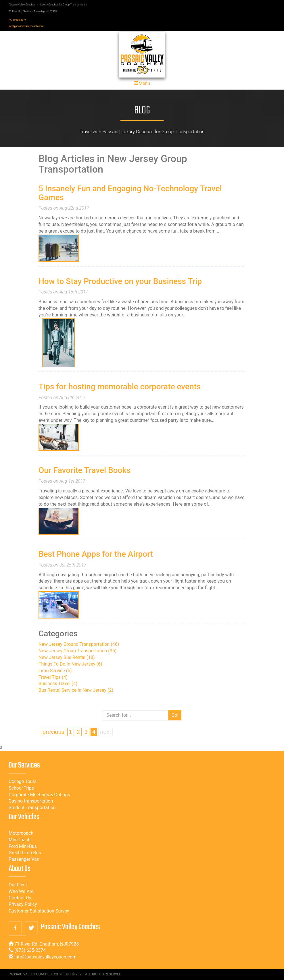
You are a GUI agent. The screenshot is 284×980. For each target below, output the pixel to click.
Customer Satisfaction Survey (39, 911)
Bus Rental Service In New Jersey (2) (76, 690)
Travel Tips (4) (53, 677)
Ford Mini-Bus (23, 846)
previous (53, 732)
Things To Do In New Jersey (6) (70, 664)
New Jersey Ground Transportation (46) (79, 644)
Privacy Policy (23, 904)
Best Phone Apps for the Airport (96, 554)
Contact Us (20, 898)
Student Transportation (32, 808)
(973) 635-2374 (18, 20)
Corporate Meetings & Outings (39, 795)
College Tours (23, 781)
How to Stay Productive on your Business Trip (120, 281)
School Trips (21, 788)
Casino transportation (31, 801)
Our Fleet (18, 885)
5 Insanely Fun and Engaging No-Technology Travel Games (130, 193)
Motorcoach (21, 833)
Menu (142, 83)
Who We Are (21, 891)
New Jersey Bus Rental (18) (67, 657)
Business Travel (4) (58, 684)
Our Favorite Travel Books (85, 470)
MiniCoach (20, 840)
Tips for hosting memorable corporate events (120, 387)
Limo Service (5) (55, 671)
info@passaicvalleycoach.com (26, 26)
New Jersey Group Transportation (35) (77, 651)
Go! (175, 715)
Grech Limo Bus (25, 853)
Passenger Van (24, 859)
